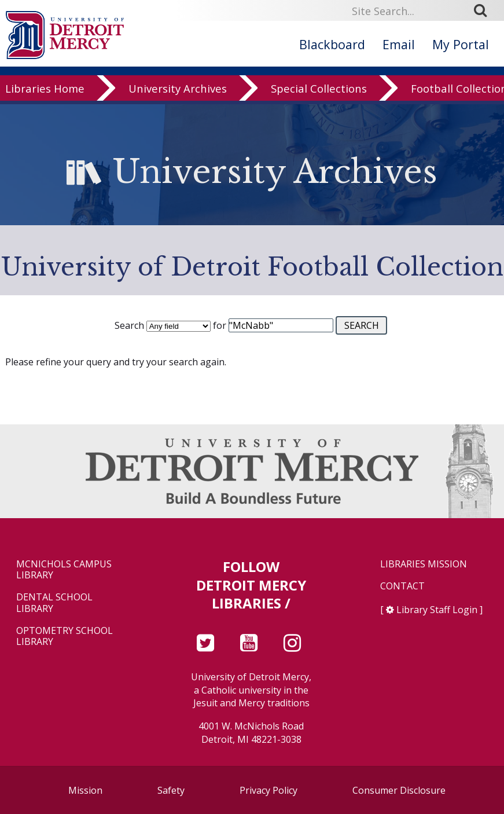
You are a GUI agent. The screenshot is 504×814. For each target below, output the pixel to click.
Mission (85, 790)
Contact (402, 586)
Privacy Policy (268, 790)
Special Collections (319, 100)
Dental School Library (54, 603)
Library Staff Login (437, 610)
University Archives (178, 100)
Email (399, 44)
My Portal (461, 44)
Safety (171, 790)
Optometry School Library (65, 636)
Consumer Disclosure (399, 790)
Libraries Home (45, 100)
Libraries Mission (424, 564)
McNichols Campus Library (64, 570)
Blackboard (332, 44)
